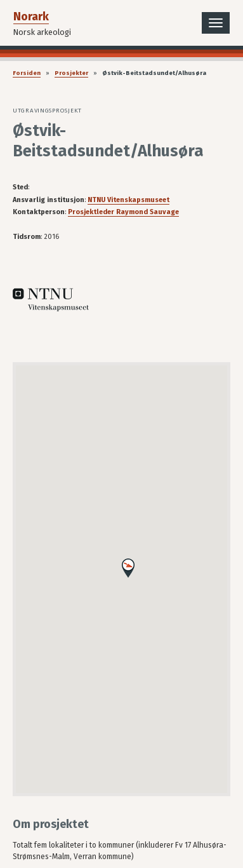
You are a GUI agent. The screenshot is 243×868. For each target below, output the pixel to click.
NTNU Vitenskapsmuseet (128, 200)
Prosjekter (71, 73)
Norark (31, 17)
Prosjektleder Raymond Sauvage (123, 212)
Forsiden (27, 73)
